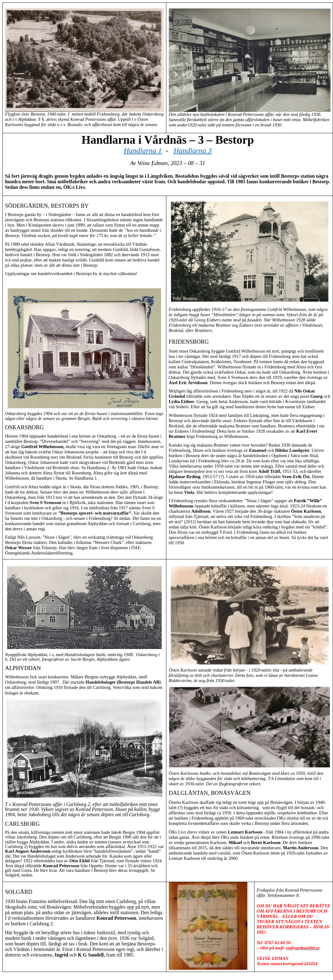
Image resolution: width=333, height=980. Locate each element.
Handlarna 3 (192, 151)
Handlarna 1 (143, 151)
